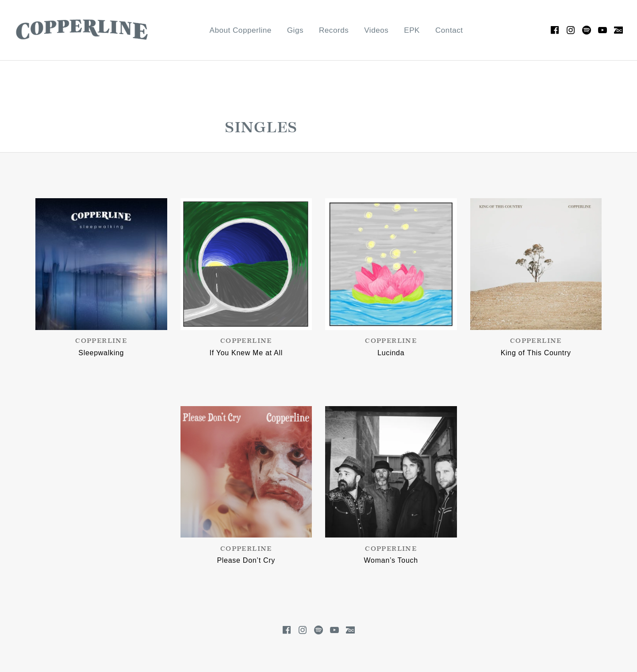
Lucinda (391, 353)
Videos (376, 30)
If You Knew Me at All (246, 353)
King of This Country (536, 353)
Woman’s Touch (391, 560)
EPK (412, 30)
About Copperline (241, 30)
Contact (449, 30)
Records (334, 30)
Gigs (295, 30)
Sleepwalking (101, 353)
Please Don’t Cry (246, 560)
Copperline (101, 341)
